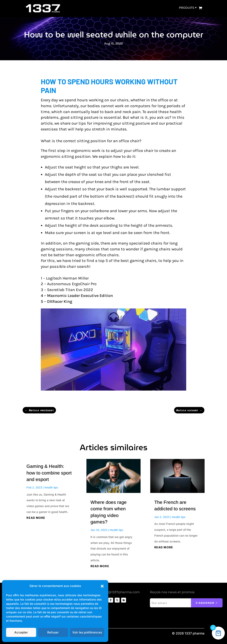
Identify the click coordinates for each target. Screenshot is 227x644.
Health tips (51, 487)
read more (36, 518)
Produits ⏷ (188, 8)
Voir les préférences (87, 632)
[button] (102, 586)
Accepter (21, 632)
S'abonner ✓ (207, 603)
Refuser (53, 632)
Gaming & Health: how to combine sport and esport (49, 473)
